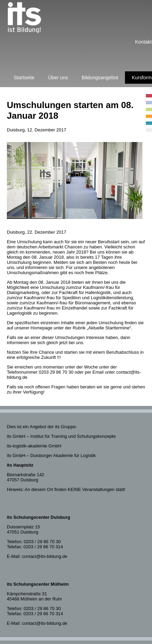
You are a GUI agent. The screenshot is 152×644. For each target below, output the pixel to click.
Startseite (24, 78)
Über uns (58, 78)
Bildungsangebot (100, 78)
